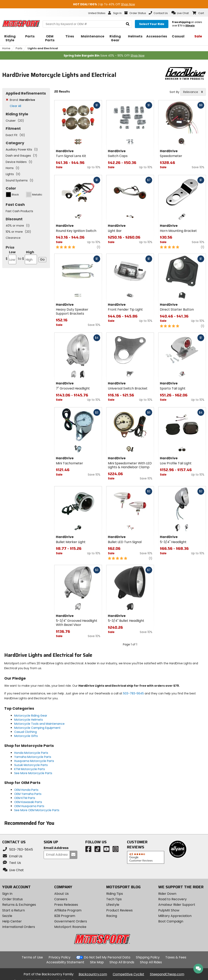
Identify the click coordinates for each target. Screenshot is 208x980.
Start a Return (14, 910)
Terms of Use (32, 957)
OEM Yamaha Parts (28, 794)
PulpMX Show (169, 910)
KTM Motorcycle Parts (30, 769)
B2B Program (65, 916)
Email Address (56, 848)
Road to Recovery (172, 899)
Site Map (97, 962)
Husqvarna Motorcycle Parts (34, 761)
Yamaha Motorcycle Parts (33, 757)
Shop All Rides (151, 962)
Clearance (13, 238)
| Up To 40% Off (104, 4)
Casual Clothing (25, 732)
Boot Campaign (171, 921)
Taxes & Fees (176, 957)
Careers (61, 899)
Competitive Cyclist (128, 974)
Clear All (15, 106)
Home (6, 48)
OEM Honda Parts (26, 790)
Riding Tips (115, 894)
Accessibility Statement (65, 962)
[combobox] (193, 92)
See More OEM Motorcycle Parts (37, 810)
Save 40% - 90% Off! (104, 56)
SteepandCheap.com (167, 974)
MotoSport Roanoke (70, 927)
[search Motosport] (87, 24)
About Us (61, 894)
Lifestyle (113, 905)
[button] (180, 13)
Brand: (22, 100)
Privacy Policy (60, 957)
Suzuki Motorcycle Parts (31, 765)
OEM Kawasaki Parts (28, 802)
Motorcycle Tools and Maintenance (39, 724)
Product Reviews (119, 910)
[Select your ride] (152, 24)
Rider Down (167, 894)
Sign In (7, 894)
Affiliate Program (68, 910)
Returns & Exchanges (19, 905)
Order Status (12, 899)
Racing (112, 916)
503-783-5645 (133, 693)
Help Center (12, 921)
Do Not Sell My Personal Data (107, 957)
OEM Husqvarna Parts (29, 806)
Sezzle (7, 916)
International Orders (19, 927)
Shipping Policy (148, 957)
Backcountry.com (93, 974)
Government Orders (71, 921)
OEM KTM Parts (25, 798)
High (27, 257)
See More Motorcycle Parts (33, 773)
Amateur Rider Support (177, 905)
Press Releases (66, 905)
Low (11, 257)
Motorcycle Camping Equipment (37, 728)
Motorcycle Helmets (29, 720)
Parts (19, 48)
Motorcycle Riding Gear (31, 716)
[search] (128, 24)
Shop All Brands (122, 962)
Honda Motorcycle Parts (31, 753)
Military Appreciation (175, 916)
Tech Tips (114, 899)
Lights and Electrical (43, 48)
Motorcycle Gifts (26, 736)
